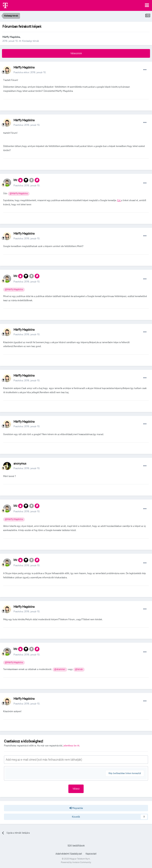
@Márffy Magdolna (19, 194)
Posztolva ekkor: (30, 72)
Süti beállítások (76, 846)
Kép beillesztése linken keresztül (125, 773)
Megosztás (76, 808)
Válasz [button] (76, 789)
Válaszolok (76, 53)
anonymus (20, 464)
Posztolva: (27, 125)
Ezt (119, 200)
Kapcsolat (91, 854)
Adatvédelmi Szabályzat (69, 854)
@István (79, 669)
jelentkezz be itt (71, 745)
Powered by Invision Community (76, 862)
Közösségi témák (31, 41)
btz (15, 180)
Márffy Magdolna (11, 37)
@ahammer (60, 669)
